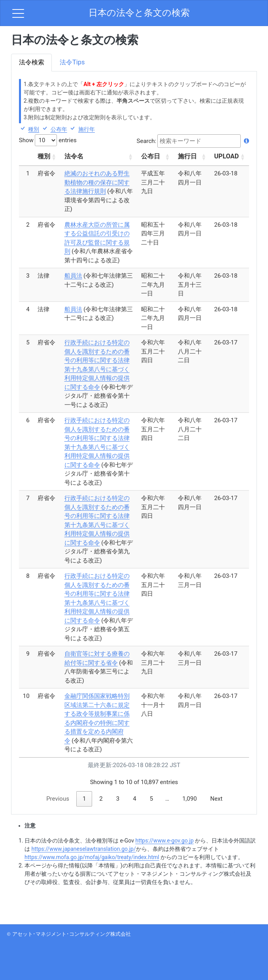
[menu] (18, 13)
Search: (193, 141)
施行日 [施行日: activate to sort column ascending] (187, 156)
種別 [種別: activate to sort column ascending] (44, 156)
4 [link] (134, 799)
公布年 (59, 129)
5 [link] (151, 799)
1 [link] (84, 799)
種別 (34, 129)
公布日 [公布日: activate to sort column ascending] (151, 156)
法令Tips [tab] (72, 62)
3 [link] (118, 799)
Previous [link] (58, 799)
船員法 (73, 276)
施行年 (87, 129)
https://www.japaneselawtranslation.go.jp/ (84, 849)
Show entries (48, 140)
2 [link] (101, 799)
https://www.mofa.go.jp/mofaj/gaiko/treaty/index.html (92, 857)
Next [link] (216, 799)
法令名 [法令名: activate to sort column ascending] (74, 156)
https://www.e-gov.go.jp (164, 841)
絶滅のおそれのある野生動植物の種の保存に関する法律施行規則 (97, 182)
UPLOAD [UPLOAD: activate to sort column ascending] (226, 156)
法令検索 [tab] (32, 62)
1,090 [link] (190, 799)
